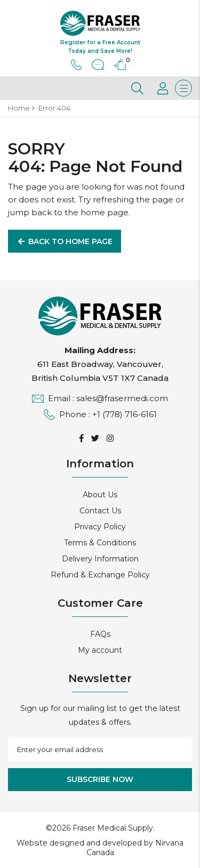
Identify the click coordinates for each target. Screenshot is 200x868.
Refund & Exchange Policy (100, 575)
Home (19, 108)
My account (100, 650)
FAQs (100, 634)
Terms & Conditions (100, 543)
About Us (100, 495)
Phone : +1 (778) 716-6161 (100, 414)
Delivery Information (100, 559)
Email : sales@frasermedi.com (100, 398)
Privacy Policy (100, 527)
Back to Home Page (65, 241)
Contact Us (100, 511)
